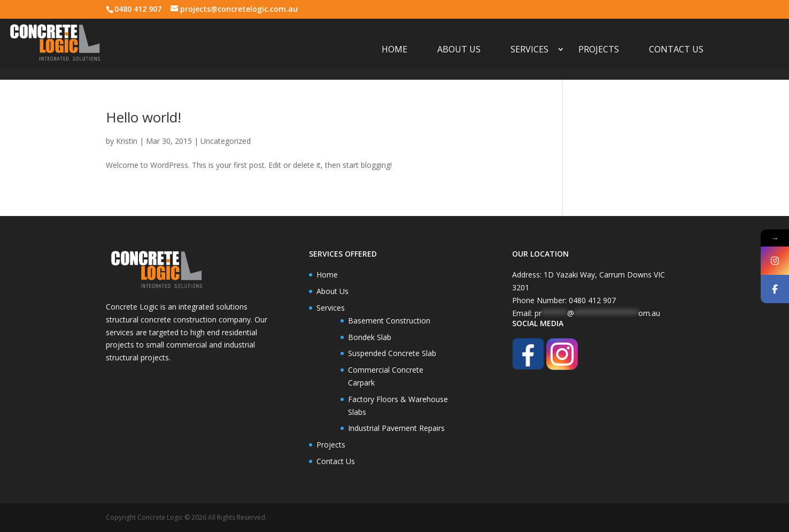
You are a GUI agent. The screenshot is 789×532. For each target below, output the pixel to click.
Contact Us (676, 50)
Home (394, 50)
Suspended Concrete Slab (392, 353)
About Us (459, 50)
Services (529, 50)
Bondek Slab (370, 337)
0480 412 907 (138, 9)
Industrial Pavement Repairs (396, 428)
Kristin (127, 141)
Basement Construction (389, 321)
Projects (599, 50)
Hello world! (144, 117)
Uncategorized (226, 141)
